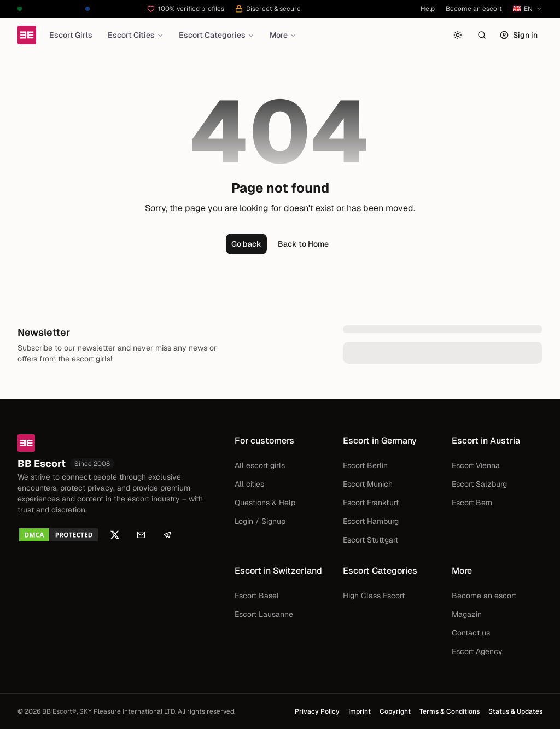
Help (428, 9)
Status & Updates (515, 711)
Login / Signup (260, 521)
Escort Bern (472, 503)
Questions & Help (265, 503)
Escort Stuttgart (371, 540)
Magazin (467, 614)
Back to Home (303, 244)
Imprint (360, 711)
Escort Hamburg (371, 521)
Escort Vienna (476, 465)
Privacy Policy (317, 711)
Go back (246, 244)
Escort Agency (477, 651)
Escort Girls (71, 35)
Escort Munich (368, 484)
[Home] (27, 35)
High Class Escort (374, 596)
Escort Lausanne (264, 614)
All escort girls (260, 465)
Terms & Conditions (450, 711)
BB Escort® (59, 711)
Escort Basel (257, 596)
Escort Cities (136, 35)
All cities (249, 484)
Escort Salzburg (479, 484)
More (283, 35)
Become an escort (474, 9)
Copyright (395, 711)
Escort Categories (217, 35)
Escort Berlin (365, 465)
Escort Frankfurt (371, 503)
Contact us (471, 633)
